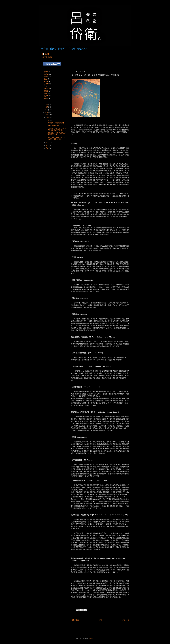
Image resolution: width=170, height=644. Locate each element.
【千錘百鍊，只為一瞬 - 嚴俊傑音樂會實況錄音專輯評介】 (56, 129)
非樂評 (46, 77)
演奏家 (46, 91)
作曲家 (46, 72)
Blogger (92, 638)
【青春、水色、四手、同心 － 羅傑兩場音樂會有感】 (55, 138)
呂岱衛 (47, 54)
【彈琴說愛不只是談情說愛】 (55, 123)
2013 (47, 110)
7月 (48, 148)
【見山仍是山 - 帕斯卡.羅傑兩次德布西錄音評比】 (56, 134)
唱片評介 (47, 89)
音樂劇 (46, 84)
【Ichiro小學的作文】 (53, 126)
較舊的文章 (125, 620)
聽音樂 (46, 98)
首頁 (100, 620)
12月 (48, 115)
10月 (48, 120)
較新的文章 (75, 620)
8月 (48, 145)
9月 (48, 142)
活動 (46, 79)
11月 (48, 118)
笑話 (46, 86)
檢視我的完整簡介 (48, 57)
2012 (47, 113)
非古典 (46, 74)
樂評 (46, 93)
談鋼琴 (46, 96)
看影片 (46, 81)
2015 (47, 104)
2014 (47, 107)
